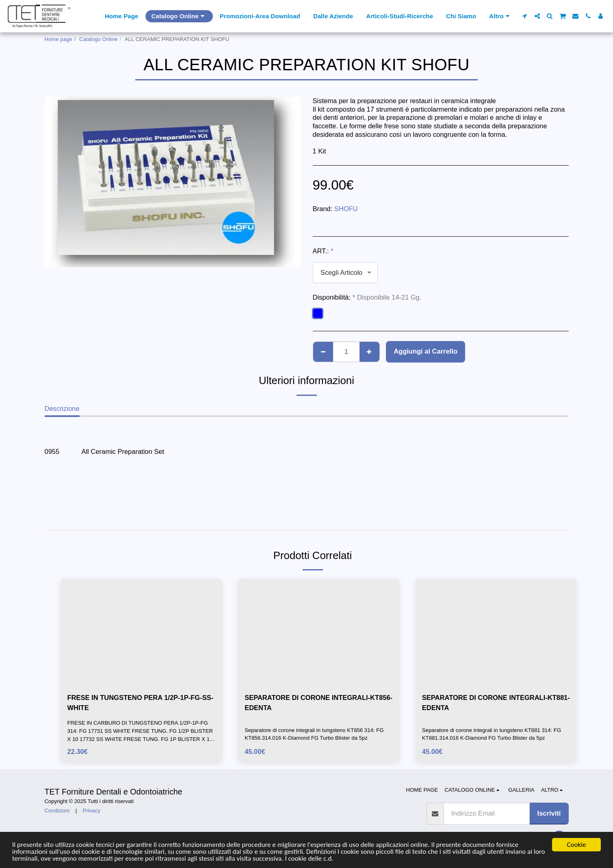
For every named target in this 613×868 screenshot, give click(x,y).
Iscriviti (549, 813)
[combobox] (345, 272)
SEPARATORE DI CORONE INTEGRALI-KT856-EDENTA (318, 703)
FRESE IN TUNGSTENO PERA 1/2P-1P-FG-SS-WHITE (141, 703)
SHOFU (346, 209)
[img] (142, 632)
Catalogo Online (99, 39)
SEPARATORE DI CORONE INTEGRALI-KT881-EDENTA (496, 703)
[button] (525, 16)
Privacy (92, 811)
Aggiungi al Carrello (426, 351)
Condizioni (57, 811)
